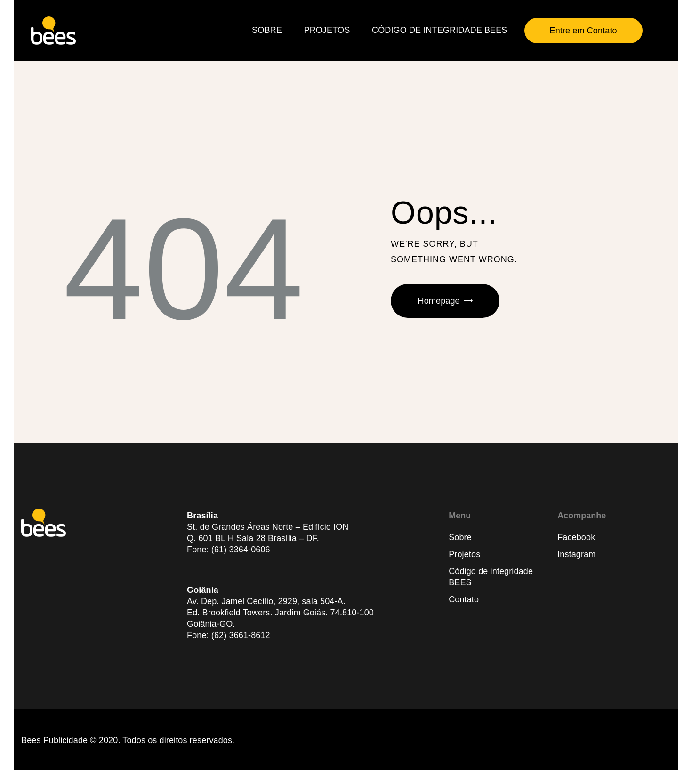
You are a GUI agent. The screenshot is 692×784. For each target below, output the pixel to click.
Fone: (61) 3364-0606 (229, 550)
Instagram (576, 554)
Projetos (464, 554)
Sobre (460, 537)
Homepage (439, 301)
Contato (464, 599)
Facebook (576, 537)
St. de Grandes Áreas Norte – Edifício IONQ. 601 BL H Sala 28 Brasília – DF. (268, 533)
